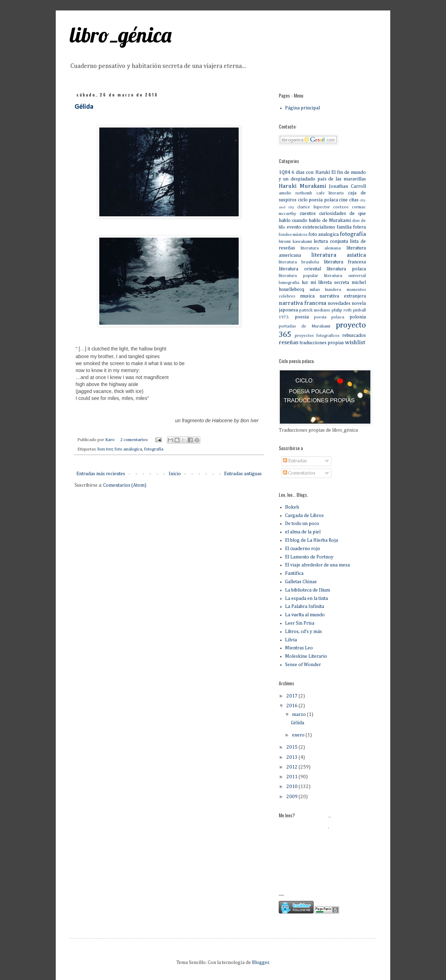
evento (294, 227)
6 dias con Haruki (311, 172)
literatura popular (298, 276)
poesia (302, 317)
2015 (293, 747)
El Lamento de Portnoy (309, 557)
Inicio (175, 474)
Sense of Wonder (303, 665)
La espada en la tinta (306, 599)
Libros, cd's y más (303, 632)
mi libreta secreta (330, 283)
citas (354, 200)
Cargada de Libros (304, 516)
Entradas (295, 461)
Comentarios (299, 473)
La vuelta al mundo (305, 615)
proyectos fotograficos (317, 336)
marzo (299, 715)
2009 (293, 797)
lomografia (289, 283)
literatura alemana (321, 248)
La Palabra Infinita (305, 607)
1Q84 (284, 172)
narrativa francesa (302, 303)
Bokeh (292, 507)
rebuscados (354, 335)
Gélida (84, 107)
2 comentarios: (135, 440)
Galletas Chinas (301, 582)
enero (299, 735)
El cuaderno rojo (303, 549)
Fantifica (294, 573)
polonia (358, 317)
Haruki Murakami (302, 186)
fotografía (154, 449)
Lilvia (291, 640)
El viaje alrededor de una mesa (317, 565)
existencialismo (319, 227)
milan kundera (326, 290)
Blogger (260, 963)
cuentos (308, 214)
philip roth (342, 310)
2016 (293, 706)
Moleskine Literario (306, 656)
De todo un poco (302, 524)
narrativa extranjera (343, 296)
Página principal (302, 108)
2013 (293, 757)
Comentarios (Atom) (125, 485)
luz (305, 283)
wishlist (355, 343)
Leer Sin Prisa (300, 623)
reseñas (289, 343)
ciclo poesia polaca (318, 200)
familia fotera (351, 227)
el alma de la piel (303, 532)
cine (343, 200)
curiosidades (333, 214)
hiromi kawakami (295, 242)
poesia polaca (329, 317)
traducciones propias (322, 343)
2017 (293, 696)
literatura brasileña (299, 262)
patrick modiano (315, 310)
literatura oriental (300, 269)
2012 (293, 767)
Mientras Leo (299, 648)
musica (307, 296)
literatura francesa (345, 262)
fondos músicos (293, 235)
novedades (339, 303)
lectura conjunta (331, 241)
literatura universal (345, 276)
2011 (293, 777)
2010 (293, 787)
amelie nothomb (295, 193)
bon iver (105, 449)
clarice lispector (313, 207)
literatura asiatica (339, 255)
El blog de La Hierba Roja (312, 540)
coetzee (341, 207)
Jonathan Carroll (347, 186)
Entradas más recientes (101, 474)
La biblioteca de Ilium (307, 590)
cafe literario (330, 193)
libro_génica (121, 35)
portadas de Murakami (305, 326)
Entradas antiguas (243, 474)
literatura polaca (346, 269)
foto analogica (128, 449)
